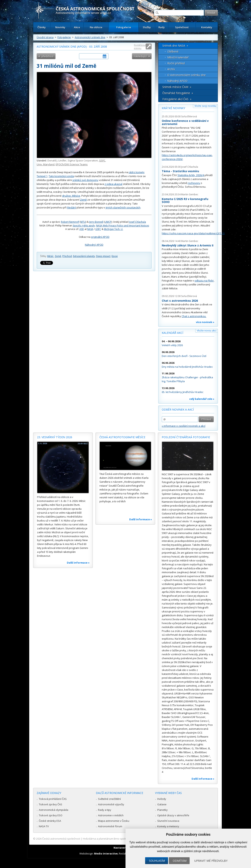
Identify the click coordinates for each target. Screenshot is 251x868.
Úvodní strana (45, 37)
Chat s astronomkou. (194, 316)
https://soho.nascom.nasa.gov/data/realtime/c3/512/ (193, 233)
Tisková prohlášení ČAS (53, 799)
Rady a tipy (105, 810)
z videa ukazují (113, 184)
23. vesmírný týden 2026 (55, 437)
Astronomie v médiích (111, 815)
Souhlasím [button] (157, 861)
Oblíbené (173, 51)
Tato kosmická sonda (61, 176)
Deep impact (103, 256)
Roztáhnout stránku (140, 47)
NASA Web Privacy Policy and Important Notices (123, 226)
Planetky (162, 810)
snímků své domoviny (85, 180)
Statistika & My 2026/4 (191, 175)
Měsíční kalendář (178, 57)
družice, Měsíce (71, 196)
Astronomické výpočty (111, 804)
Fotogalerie (124, 27)
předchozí (48, 56)
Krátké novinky (173, 108)
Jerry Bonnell (96, 222)
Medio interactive (106, 854)
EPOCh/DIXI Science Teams (72, 164)
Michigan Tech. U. (114, 229)
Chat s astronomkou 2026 (180, 301)
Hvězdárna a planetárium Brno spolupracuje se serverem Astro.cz (122, 839)
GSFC (102, 160)
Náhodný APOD (94, 245)
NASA (90, 229)
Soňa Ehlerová (189, 116)
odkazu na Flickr (204, 281)
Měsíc (50, 256)
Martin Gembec (190, 194)
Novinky (60, 27)
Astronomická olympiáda (54, 810)
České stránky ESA (50, 821)
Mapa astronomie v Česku (114, 821)
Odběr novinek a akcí (178, 410)
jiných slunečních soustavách (123, 207)
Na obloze (96, 27)
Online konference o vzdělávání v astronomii (185, 122)
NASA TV (44, 826)
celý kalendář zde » (202, 399)
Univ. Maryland (46, 164)
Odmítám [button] (180, 861)
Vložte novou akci (207, 331)
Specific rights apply (84, 226)
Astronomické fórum (110, 826)
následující (140, 56)
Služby (147, 27)
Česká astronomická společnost (61, 839)
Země (83, 200)
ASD (82, 229)
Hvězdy (162, 799)
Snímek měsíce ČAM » (177, 87)
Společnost (182, 27)
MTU (83, 222)
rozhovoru (194, 183)
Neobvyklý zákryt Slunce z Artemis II (188, 245)
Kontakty (207, 27)
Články (42, 27)
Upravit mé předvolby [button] (211, 861)
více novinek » (205, 322)
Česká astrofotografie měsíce (122, 437)
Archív (171, 69)
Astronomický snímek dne (90, 37)
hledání (71, 207)
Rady (162, 27)
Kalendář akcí (172, 333)
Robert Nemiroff (70, 222)
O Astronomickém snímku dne (186, 75)
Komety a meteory (168, 826)
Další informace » (78, 563)
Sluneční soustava (168, 821)
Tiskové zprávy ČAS (50, 804)
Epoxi (115, 256)
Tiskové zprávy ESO (51, 815)
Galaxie (162, 804)
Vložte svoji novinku (205, 106)
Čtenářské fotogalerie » (178, 93)
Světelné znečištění (109, 799)
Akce (77, 27)
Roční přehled (176, 63)
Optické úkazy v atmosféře (173, 815)
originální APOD (100, 237)
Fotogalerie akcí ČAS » (177, 99)
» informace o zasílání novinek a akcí (184, 426)
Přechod (67, 256)
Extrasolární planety (84, 256)
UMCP (108, 222)
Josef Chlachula (137, 222)
